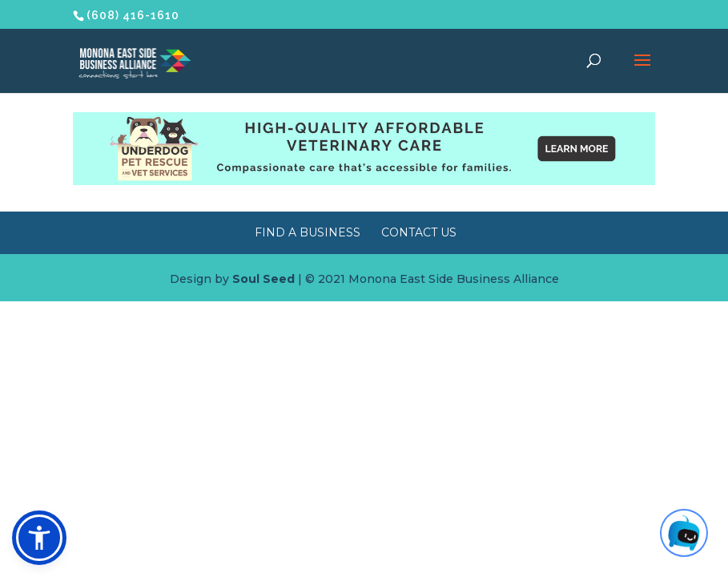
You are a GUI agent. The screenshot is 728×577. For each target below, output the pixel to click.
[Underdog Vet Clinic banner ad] (364, 181)
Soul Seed (263, 279)
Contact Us (419, 232)
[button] (39, 538)
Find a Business (308, 232)
